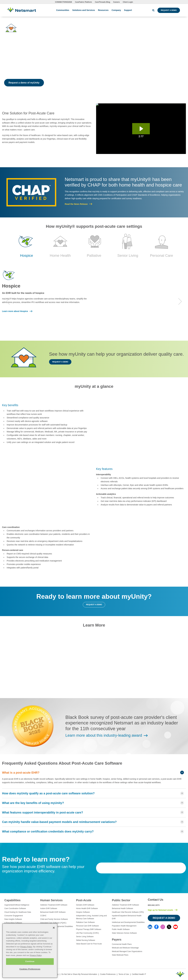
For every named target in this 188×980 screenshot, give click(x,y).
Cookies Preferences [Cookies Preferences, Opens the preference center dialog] (30, 969)
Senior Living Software (85, 937)
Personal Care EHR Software (87, 926)
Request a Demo (169, 10)
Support (128, 10)
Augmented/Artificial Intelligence (17, 905)
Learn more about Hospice (15, 311)
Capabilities (12, 900)
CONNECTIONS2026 (64, 2)
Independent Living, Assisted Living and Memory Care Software (91, 917)
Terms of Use (124, 974)
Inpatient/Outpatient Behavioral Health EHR (127, 917)
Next (180, 301)
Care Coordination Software (15, 908)
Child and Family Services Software (54, 919)
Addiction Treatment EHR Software (54, 905)
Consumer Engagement (14, 916)
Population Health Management (124, 926)
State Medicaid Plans (120, 955)
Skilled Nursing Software (86, 940)
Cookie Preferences (108, 974)
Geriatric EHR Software (85, 905)
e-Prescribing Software (13, 923)
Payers (117, 940)
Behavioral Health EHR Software (53, 912)
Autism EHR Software (49, 908)
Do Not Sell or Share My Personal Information (79, 974)
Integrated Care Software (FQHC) (53, 923)
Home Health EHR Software (87, 908)
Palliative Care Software (85, 922)
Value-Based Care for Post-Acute (89, 944)
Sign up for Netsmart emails (160, 910)
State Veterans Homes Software (124, 933)
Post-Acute (84, 900)
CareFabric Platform (83, 2)
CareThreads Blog (102, 2)
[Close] (54, 928)
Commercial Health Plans (122, 944)
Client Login (128, 2)
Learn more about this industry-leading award (104, 735)
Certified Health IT (139, 974)
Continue (30, 961)
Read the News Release (76, 204)
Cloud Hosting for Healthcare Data (18, 912)
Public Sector (121, 900)
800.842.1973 (154, 905)
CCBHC (43, 916)
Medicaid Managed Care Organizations (127, 951)
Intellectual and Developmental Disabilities (128, 922)
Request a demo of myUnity (24, 83)
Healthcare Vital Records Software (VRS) (128, 912)
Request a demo (60, 362)
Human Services (51, 900)
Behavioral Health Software (122, 908)
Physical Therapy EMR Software (89, 929)
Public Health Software (121, 929)
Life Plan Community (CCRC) (87, 933)
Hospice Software (83, 912)
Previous (8, 301)
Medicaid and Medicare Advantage (125, 948)
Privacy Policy (26, 947)
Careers (117, 2)
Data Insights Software (13, 919)
